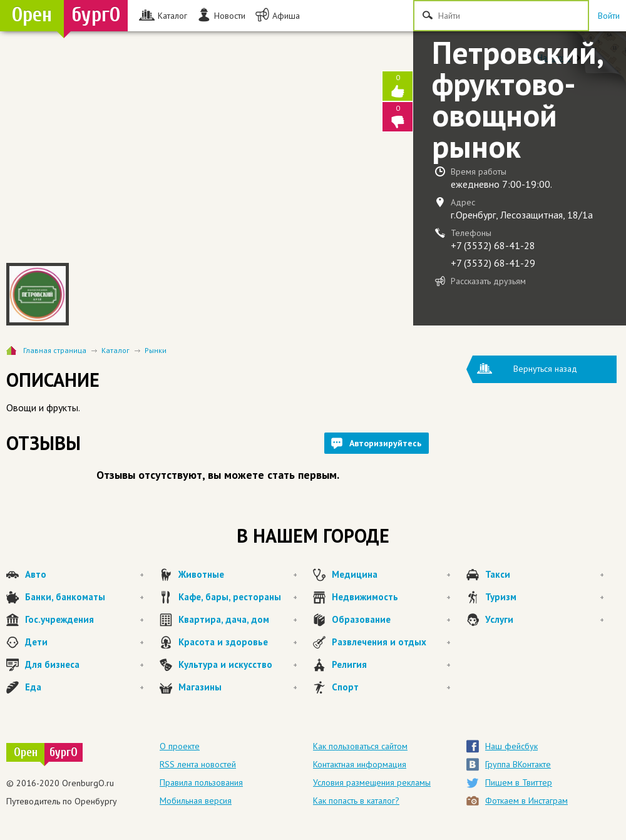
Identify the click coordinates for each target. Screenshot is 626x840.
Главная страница (55, 350)
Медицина (391, 575)
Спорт (391, 687)
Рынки (156, 350)
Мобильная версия (196, 801)
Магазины (238, 687)
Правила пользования (201, 782)
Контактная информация (360, 764)
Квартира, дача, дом (238, 620)
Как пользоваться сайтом (360, 746)
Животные (238, 575)
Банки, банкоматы (85, 597)
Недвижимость (391, 597)
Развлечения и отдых (391, 642)
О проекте (180, 746)
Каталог (115, 350)
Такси (545, 575)
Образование (391, 620)
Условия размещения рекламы (372, 782)
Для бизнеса (85, 665)
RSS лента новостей (198, 764)
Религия (391, 665)
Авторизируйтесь (385, 443)
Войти (609, 16)
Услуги (545, 620)
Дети (85, 642)
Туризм (545, 597)
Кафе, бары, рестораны (238, 597)
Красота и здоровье (238, 642)
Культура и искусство (238, 665)
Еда (85, 687)
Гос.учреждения (85, 620)
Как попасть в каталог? (356, 801)
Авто (85, 575)
